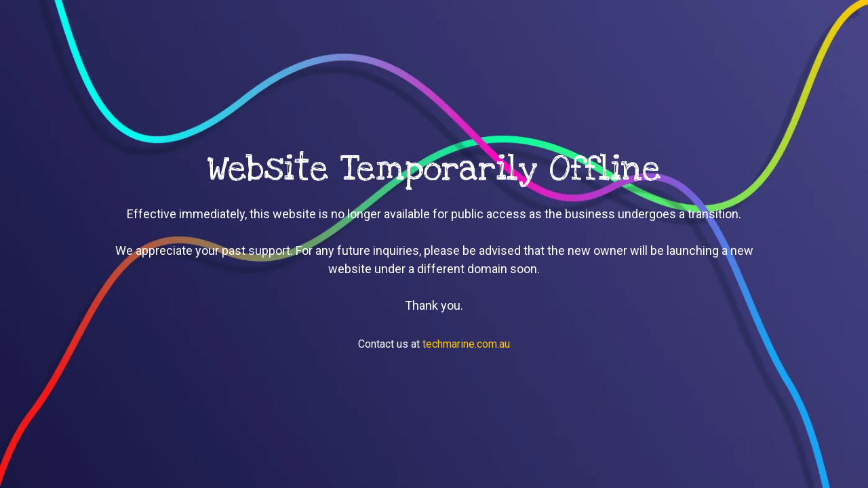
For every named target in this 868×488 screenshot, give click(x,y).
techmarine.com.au (466, 344)
